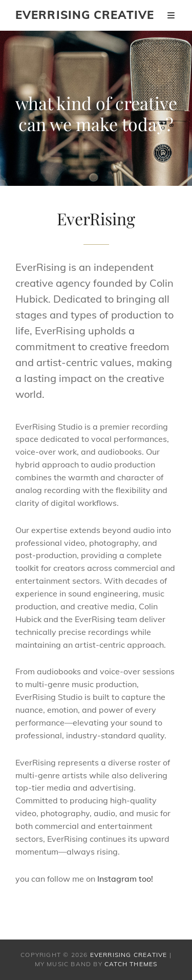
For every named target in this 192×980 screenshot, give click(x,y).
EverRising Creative (85, 15)
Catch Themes (131, 964)
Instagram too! (125, 879)
